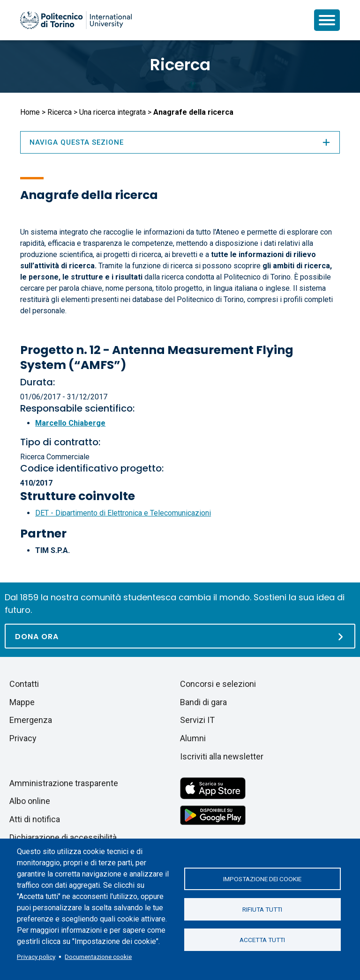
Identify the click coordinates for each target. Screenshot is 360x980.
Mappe (22, 702)
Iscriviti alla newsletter (222, 756)
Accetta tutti (262, 940)
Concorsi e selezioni (218, 684)
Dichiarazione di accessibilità (63, 837)
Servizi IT (197, 720)
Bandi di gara (203, 702)
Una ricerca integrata (112, 112)
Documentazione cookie (98, 957)
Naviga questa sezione (180, 142)
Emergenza (31, 720)
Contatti (24, 684)
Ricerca (180, 65)
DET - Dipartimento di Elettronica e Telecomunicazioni (123, 513)
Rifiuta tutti (262, 909)
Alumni (193, 738)
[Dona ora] (180, 636)
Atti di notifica (35, 819)
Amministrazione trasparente (64, 783)
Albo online (30, 801)
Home (30, 112)
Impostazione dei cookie (262, 879)
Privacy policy (36, 957)
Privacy (23, 738)
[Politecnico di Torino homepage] (76, 20)
